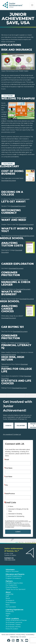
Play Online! (8, 96)
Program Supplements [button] (14, 576)
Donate (8, 426)
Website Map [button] (14, 637)
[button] (9, 640)
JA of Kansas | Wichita (13, 627)
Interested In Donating (15, 514)
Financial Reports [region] (12, 587)
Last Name (9, 477)
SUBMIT (18, 532)
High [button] (7, 616)
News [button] (8, 605)
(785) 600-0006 (10, 560)
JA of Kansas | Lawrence (14, 622)
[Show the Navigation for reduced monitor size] (32, 5)
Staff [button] (7, 596)
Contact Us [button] (9, 558)
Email (7, 460)
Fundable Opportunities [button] (14, 583)
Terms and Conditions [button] (8, 635)
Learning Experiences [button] (14, 610)
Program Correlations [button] (13, 578)
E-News (11, 506)
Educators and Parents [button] (15, 574)
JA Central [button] (23, 637)
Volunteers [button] (10, 570)
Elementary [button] (10, 611)
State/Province (10, 494)
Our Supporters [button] (11, 585)
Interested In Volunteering (16, 516)
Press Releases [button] (11, 603)
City (6, 485)
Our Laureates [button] (11, 607)
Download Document (9, 181)
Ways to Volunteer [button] (12, 571)
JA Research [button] (10, 600)
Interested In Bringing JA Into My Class (18, 510)
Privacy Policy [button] (21, 635)
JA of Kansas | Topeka (13, 625)
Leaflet (16, 542)
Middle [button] (8, 614)
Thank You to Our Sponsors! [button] (15, 589)
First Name (9, 468)
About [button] (8, 592)
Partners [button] (9, 581)
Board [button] (8, 598)
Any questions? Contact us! (12, 434)
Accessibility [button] (30, 635)
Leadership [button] (10, 594)
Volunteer (21, 426)
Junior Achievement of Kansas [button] (16, 620)
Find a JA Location (12, 629)
